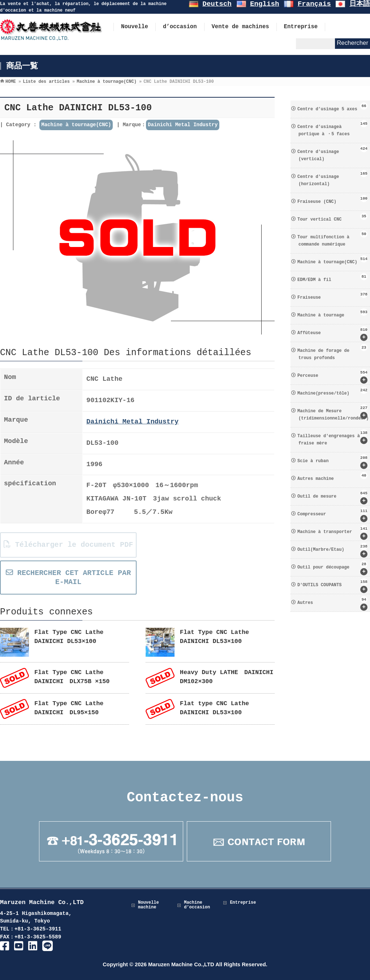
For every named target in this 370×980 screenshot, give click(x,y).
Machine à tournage (332, 313)
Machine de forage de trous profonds (332, 352)
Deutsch (217, 4)
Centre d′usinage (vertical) (332, 153)
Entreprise (243, 903)
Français (314, 4)
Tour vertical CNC (332, 217)
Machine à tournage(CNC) (76, 125)
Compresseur (332, 515)
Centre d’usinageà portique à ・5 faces (332, 128)
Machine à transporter (332, 532)
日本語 (360, 4)
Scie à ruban (332, 462)
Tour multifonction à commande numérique (332, 239)
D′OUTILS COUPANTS (332, 586)
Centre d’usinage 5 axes (332, 107)
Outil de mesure (332, 497)
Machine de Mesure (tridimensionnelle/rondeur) (333, 413)
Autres (332, 603)
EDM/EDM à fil (332, 278)
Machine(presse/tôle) (332, 391)
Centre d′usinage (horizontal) (332, 178)
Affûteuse (332, 334)
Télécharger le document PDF (68, 545)
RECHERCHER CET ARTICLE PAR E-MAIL (68, 578)
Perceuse (332, 376)
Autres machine (332, 477)
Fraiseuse (332, 295)
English (265, 4)
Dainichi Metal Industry (183, 125)
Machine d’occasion (197, 905)
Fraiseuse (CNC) (332, 200)
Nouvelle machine (149, 905)
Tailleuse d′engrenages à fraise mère (332, 438)
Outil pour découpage (332, 568)
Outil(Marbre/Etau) (332, 550)
